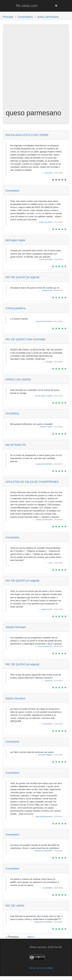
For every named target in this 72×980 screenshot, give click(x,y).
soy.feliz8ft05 (48, 888)
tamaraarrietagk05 (46, 755)
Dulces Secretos (15, 698)
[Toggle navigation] (56, 6)
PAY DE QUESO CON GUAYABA (26, 339)
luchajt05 (49, 362)
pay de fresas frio (16, 445)
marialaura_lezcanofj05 (44, 851)
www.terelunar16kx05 (44, 321)
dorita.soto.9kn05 (46, 222)
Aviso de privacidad (41, 968)
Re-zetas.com (27, 6)
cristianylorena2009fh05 (43, 922)
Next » (31, 937)
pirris (51, 563)
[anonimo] (49, 173)
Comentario (12, 191)
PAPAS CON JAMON (18, 379)
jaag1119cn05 (47, 609)
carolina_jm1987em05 (44, 520)
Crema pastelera (16, 308)
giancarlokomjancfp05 (44, 817)
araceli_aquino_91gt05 (44, 396)
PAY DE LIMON (15, 906)
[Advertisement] (36, 69)
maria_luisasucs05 (45, 646)
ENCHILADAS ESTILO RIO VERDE (27, 135)
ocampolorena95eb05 (44, 464)
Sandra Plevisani (16, 627)
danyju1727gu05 (46, 427)
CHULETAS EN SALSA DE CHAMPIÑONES (32, 482)
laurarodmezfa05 (46, 259)
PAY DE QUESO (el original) (23, 277)
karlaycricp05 (48, 290)
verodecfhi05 (48, 724)
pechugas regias (15, 240)
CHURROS (12, 414)
